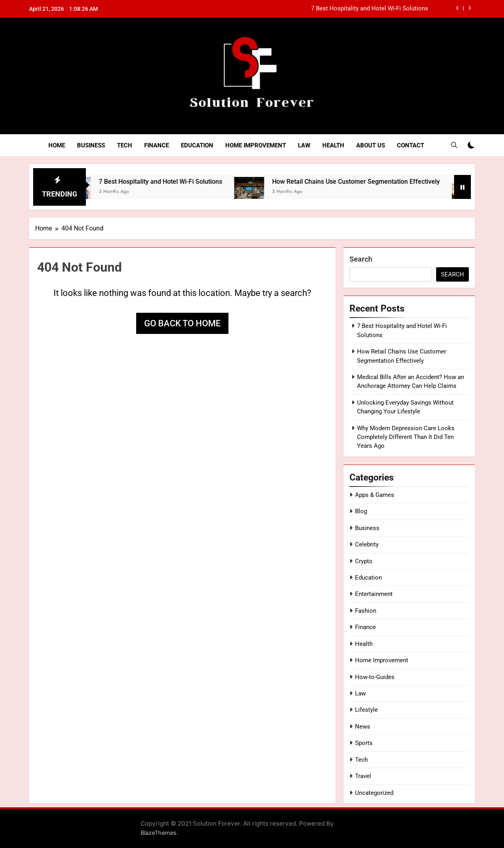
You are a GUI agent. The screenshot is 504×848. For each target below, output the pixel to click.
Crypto (364, 561)
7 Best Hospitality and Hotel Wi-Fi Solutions (370, 9)
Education (197, 145)
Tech (125, 145)
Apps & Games (375, 495)
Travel (363, 776)
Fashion (366, 611)
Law (304, 145)
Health (333, 145)
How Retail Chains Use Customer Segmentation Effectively (365, 182)
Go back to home (182, 323)
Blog (361, 511)
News (363, 727)
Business (91, 145)
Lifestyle (366, 710)
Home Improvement (256, 145)
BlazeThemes (159, 833)
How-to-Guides (375, 677)
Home (57, 145)
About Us (371, 145)
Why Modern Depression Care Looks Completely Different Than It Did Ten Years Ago (406, 437)
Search (361, 259)
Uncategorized (374, 793)
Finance (157, 145)
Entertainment (374, 594)
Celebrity (367, 544)
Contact (411, 145)
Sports (364, 743)
